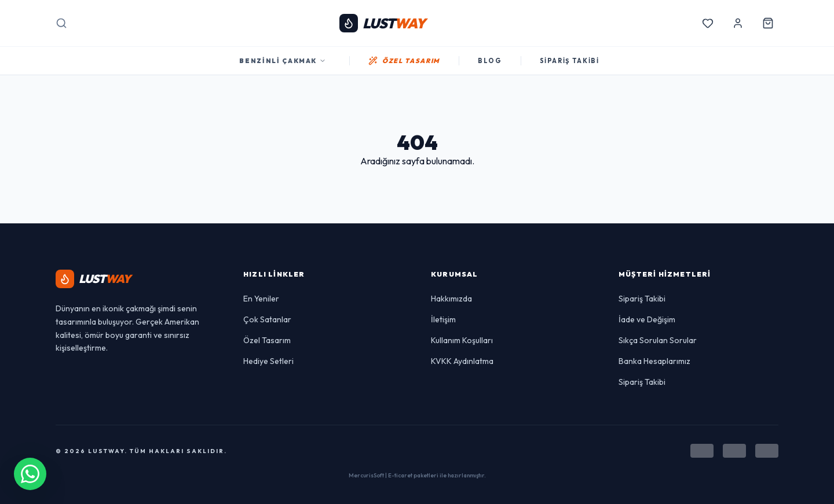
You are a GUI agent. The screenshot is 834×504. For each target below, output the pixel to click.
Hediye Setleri (268, 361)
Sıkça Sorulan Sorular (658, 340)
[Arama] (61, 23)
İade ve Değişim (647, 319)
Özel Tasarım (267, 340)
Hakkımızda (451, 299)
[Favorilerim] (708, 23)
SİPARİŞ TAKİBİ (570, 61)
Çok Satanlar (267, 319)
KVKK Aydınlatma (462, 361)
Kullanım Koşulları (462, 340)
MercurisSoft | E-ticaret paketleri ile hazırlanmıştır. (417, 475)
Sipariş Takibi (642, 299)
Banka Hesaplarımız (654, 361)
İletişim (443, 319)
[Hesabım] (738, 23)
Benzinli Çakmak (283, 61)
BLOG (490, 61)
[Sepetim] (768, 23)
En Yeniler (261, 299)
